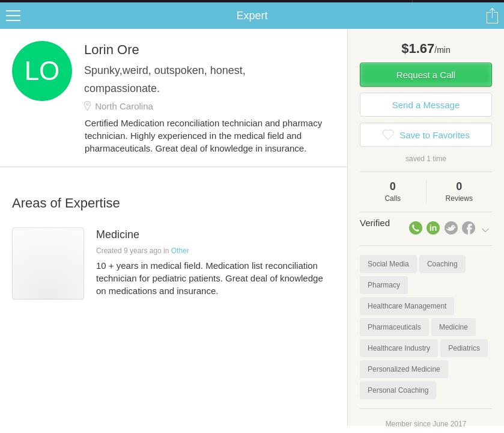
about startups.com (455, 8)
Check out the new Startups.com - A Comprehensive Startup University (282, 8)
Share (492, 28)
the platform (65, 7)
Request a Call (426, 87)
